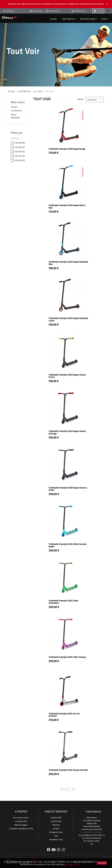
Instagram (59, 850)
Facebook (49, 850)
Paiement (56, 825)
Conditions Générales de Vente (21, 829)
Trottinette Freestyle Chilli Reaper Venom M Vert (67, 376)
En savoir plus (72, 864)
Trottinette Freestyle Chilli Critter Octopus (67, 657)
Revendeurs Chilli (56, 840)
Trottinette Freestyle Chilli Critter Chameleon (63, 602)
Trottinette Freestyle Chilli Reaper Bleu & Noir (67, 207)
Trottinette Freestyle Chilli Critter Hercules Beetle (68, 546)
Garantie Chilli (56, 818)
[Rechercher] (16, 11)
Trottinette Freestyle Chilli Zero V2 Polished (64, 715)
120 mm (20, 156)
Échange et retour (56, 832)
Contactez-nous (88, 829)
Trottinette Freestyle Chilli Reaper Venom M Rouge (67, 433)
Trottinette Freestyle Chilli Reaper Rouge (67, 149)
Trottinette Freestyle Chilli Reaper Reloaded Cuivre (68, 320)
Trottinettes (68, 19)
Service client (38, 11)
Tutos (104, 19)
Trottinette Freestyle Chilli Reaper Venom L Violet (68, 489)
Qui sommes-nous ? (21, 818)
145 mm (20, 160)
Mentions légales (21, 825)
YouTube (54, 850)
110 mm (20, 143)
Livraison (56, 829)
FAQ (56, 836)
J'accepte (102, 863)
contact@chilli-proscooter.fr (92, 832)
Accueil (53, 19)
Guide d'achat (56, 821)
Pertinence (95, 100)
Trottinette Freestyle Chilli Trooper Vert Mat (68, 770)
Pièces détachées (88, 19)
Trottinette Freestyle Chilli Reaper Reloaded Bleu (68, 263)
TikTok (64, 850)
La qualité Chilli (21, 821)
